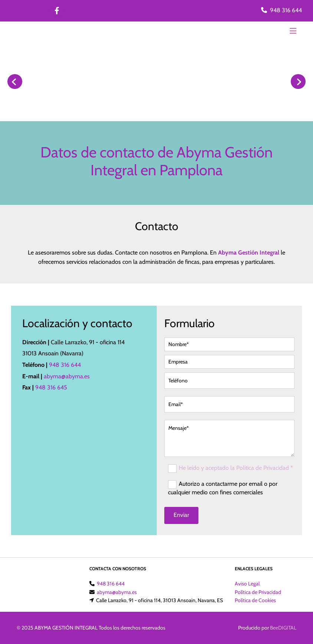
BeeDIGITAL (283, 628)
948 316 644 (286, 10)
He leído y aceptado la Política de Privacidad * (236, 468)
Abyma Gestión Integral (249, 253)
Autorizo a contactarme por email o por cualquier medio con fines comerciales (223, 488)
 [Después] (298, 82)
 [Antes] (15, 82)
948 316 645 (51, 387)
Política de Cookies (255, 600)
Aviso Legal (247, 584)
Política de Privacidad (258, 592)
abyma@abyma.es (67, 376)
